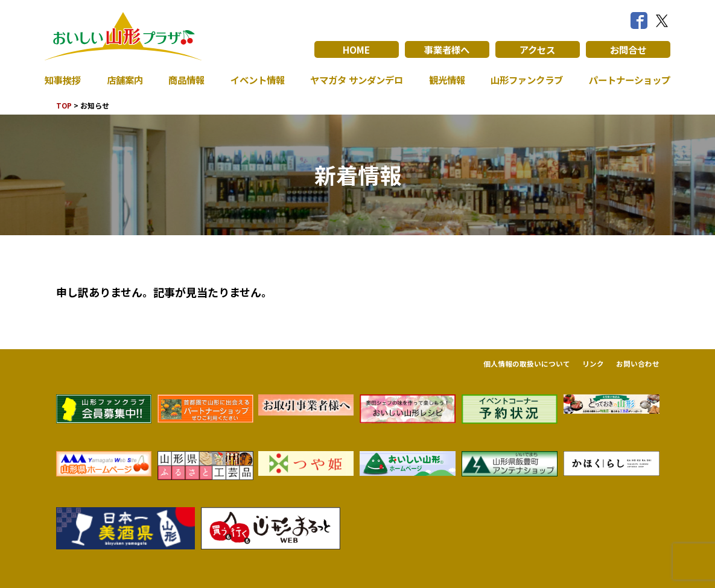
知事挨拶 (64, 80)
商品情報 (184, 80)
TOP (64, 105)
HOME (356, 49)
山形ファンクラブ (523, 80)
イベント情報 (254, 80)
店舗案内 (124, 80)
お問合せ (628, 49)
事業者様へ (447, 49)
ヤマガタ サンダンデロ (354, 80)
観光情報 (444, 80)
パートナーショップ (627, 80)
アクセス (537, 49)
